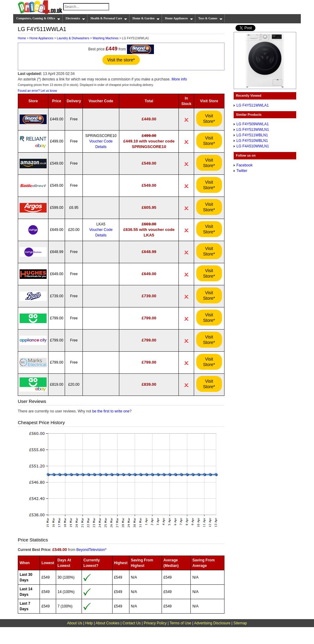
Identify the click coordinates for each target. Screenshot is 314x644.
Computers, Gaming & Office (38, 18)
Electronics (76, 18)
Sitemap (240, 623)
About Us (75, 623)
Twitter (242, 171)
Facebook (245, 165)
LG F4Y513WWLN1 (253, 130)
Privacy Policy (155, 623)
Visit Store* (209, 119)
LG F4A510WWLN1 (253, 146)
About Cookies (108, 623)
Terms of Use (180, 623)
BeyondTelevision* (91, 550)
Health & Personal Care (109, 18)
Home (22, 38)
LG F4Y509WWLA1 (253, 124)
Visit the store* (121, 60)
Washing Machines (105, 38)
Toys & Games (211, 18)
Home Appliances (179, 18)
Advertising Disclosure (212, 623)
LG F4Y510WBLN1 (252, 141)
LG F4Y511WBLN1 (252, 135)
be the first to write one (111, 411)
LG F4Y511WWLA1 (253, 105)
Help (89, 623)
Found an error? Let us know (37, 91)
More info (179, 79)
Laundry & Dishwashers (73, 38)
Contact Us (132, 623)
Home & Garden (146, 18)
